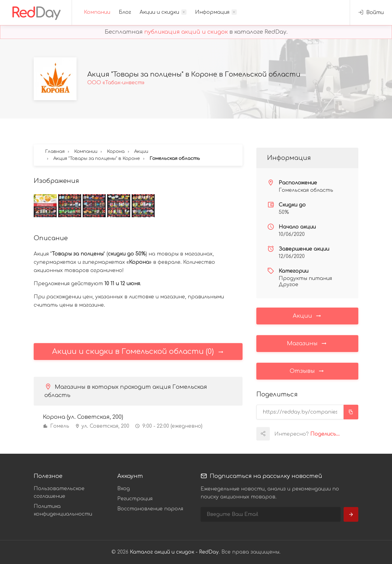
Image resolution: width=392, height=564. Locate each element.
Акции (307, 316)
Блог (125, 12)
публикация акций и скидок (186, 32)
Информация (212, 12)
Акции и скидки (159, 12)
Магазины (307, 343)
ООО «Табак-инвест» (116, 83)
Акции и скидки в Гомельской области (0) (138, 352)
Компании (97, 12)
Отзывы (307, 371)
